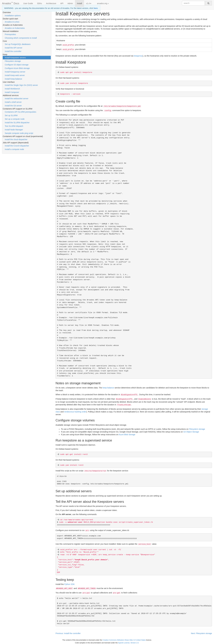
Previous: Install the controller (68, 633)
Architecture (51, 3)
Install (79, 3)
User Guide (28, 3)
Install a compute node (14, 149)
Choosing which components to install (21, 38)
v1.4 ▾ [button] (89, 3)
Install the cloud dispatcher (16, 139)
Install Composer (12, 92)
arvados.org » (103, 3)
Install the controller (13, 51)
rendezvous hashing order (75, 412)
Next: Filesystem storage (201, 633)
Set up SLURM (11, 115)
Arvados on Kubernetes (15, 28)
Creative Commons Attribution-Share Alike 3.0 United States (124, 640)
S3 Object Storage (191, 432)
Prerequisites (10, 34)
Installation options (13, 16)
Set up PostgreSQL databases (18, 44)
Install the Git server (13, 106)
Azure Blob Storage (127, 435)
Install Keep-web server (15, 75)
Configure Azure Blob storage (17, 68)
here (96, 8)
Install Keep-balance (13, 79)
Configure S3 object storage (17, 65)
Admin (70, 3)
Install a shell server (13, 102)
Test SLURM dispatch (14, 126)
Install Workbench (12, 89)
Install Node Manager (14, 130)
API (62, 3)
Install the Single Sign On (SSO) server (21, 85)
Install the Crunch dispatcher (17, 146)
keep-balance (108, 388)
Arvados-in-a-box (12, 22)
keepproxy (138, 56)
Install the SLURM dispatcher (17, 123)
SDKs (39, 3)
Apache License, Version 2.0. (129, 643)
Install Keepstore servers (15, 58)
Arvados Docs (11, 3)
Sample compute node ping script (19, 133)
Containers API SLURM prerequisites (20, 112)
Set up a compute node (15, 119)
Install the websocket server (17, 99)
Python (69, 584)
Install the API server (14, 48)
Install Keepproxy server (15, 72)
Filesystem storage (13, 61)
